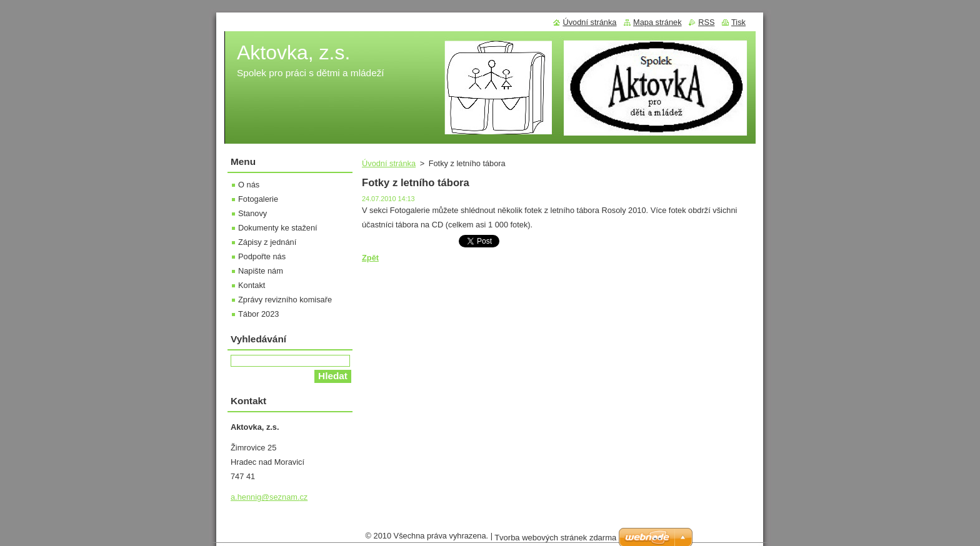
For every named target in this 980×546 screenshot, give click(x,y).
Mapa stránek (657, 22)
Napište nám (261, 271)
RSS (706, 22)
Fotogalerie (258, 199)
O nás (249, 185)
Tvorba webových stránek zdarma (555, 541)
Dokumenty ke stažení (278, 228)
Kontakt (252, 285)
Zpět (370, 258)
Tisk (738, 22)
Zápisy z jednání (267, 242)
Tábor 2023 (258, 314)
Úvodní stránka (389, 163)
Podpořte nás (262, 256)
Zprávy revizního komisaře (285, 300)
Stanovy (252, 213)
